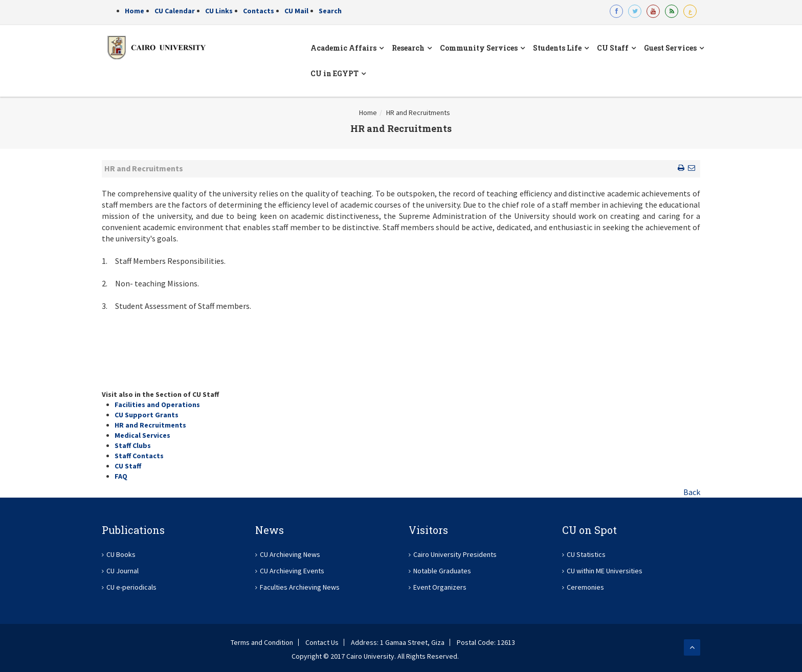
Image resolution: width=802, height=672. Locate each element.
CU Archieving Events (292, 571)
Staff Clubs (133, 445)
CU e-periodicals (131, 587)
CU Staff (128, 466)
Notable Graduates (442, 571)
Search (330, 11)
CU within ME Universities (605, 571)
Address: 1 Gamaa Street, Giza (398, 642)
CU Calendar (175, 11)
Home (135, 11)
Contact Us (322, 642)
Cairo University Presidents (455, 554)
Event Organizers (440, 587)
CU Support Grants (147, 415)
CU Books (121, 554)
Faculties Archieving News (300, 587)
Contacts (259, 11)
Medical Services (142, 435)
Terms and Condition (262, 642)
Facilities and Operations (157, 405)
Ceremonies (585, 587)
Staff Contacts (139, 456)
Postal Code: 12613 (486, 642)
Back (692, 492)
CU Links (219, 11)
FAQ (121, 476)
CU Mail (296, 11)
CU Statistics (586, 554)
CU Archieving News (290, 554)
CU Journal (122, 571)
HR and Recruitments (418, 113)
